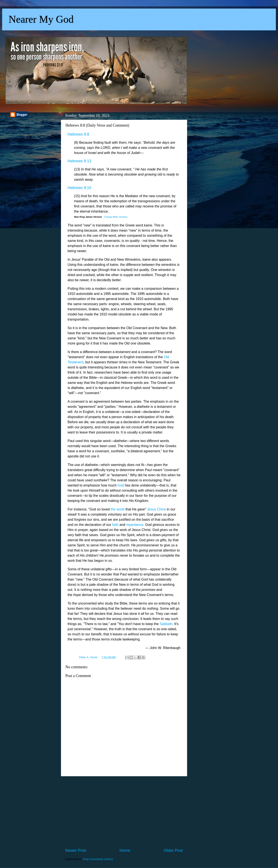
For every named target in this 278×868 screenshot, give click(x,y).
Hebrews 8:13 (79, 161)
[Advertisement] (124, 812)
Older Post (173, 850)
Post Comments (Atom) (98, 859)
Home (125, 850)
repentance (135, 525)
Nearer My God (41, 19)
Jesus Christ (157, 509)
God (121, 485)
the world (118, 509)
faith (115, 525)
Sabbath (166, 624)
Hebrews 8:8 (78, 134)
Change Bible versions (116, 217)
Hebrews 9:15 (79, 188)
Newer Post (76, 850)
